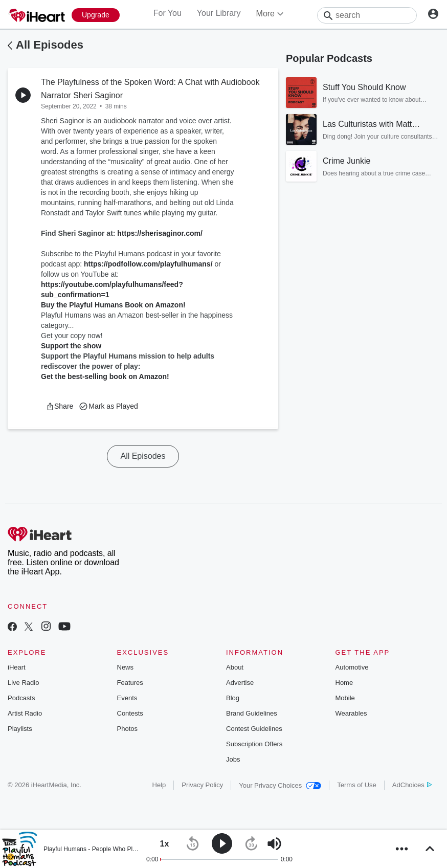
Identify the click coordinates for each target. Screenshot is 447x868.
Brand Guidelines (252, 713)
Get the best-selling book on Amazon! (105, 376)
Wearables (351, 713)
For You (167, 13)
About (235, 667)
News (126, 667)
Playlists (20, 729)
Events (127, 698)
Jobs (233, 759)
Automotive (352, 667)
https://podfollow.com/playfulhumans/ (148, 264)
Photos (127, 729)
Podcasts (21, 698)
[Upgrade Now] (96, 15)
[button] (60, 406)
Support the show (71, 346)
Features (130, 683)
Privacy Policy (202, 785)
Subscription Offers (254, 744)
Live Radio (23, 683)
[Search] (367, 15)
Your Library (219, 13)
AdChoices (412, 785)
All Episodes (50, 45)
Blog (233, 698)
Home (344, 683)
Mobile (345, 698)
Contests (130, 713)
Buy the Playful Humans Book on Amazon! (113, 305)
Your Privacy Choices (280, 785)
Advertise (240, 683)
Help (159, 785)
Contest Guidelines (254, 729)
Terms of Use (357, 785)
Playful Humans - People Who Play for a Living (107, 849)
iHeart (17, 667)
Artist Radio (25, 713)
